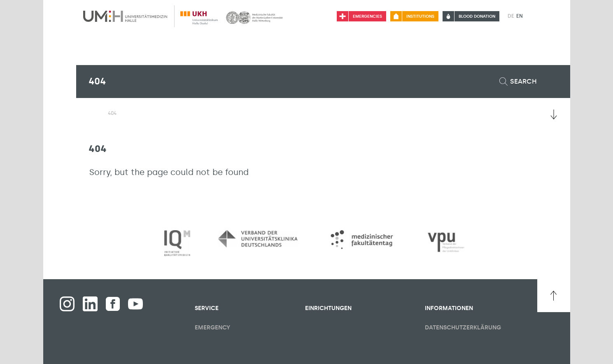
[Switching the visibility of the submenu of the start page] (93, 113)
